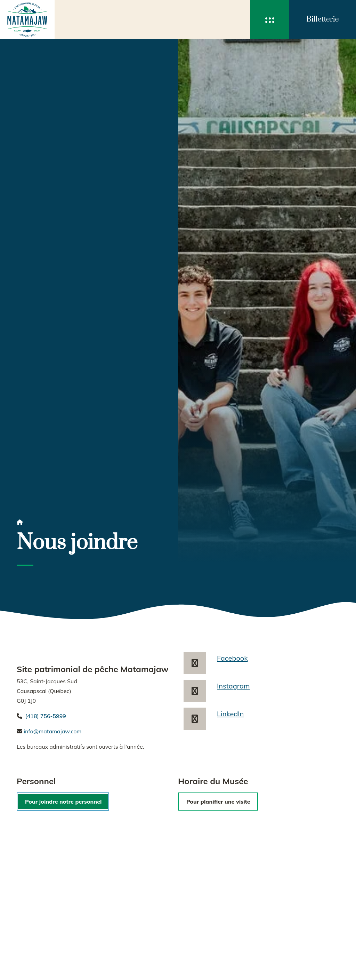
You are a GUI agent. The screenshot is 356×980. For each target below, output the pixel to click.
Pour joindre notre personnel (63, 802)
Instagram (233, 686)
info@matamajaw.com (52, 731)
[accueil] (27, 19)
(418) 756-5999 (46, 716)
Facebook (232, 658)
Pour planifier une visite (218, 802)
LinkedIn (230, 714)
